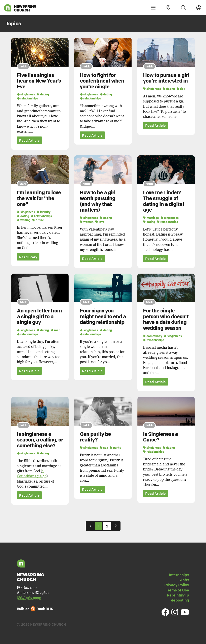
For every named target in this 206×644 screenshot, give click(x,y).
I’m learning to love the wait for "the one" (39, 198)
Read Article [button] (29, 140)
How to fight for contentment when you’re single (102, 81)
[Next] (116, 526)
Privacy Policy (177, 585)
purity (115, 448)
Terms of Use (178, 590)
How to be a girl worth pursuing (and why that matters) (98, 201)
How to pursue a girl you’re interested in (166, 78)
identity (43, 212)
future (38, 220)
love (100, 222)
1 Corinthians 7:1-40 (32, 473)
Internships (179, 575)
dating (43, 94)
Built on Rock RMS (35, 609)
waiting (24, 220)
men (56, 330)
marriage (151, 218)
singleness (26, 94)
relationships (27, 98)
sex (104, 448)
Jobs (185, 580)
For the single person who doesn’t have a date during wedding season (166, 319)
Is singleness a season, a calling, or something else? (40, 440)
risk (181, 89)
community (153, 336)
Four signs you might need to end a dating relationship (103, 317)
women (87, 222)
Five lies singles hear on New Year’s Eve (39, 81)
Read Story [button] (28, 257)
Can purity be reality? (95, 437)
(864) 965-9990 (29, 598)
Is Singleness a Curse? (161, 437)
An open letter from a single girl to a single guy (39, 317)
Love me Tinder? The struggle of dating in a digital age (163, 201)
